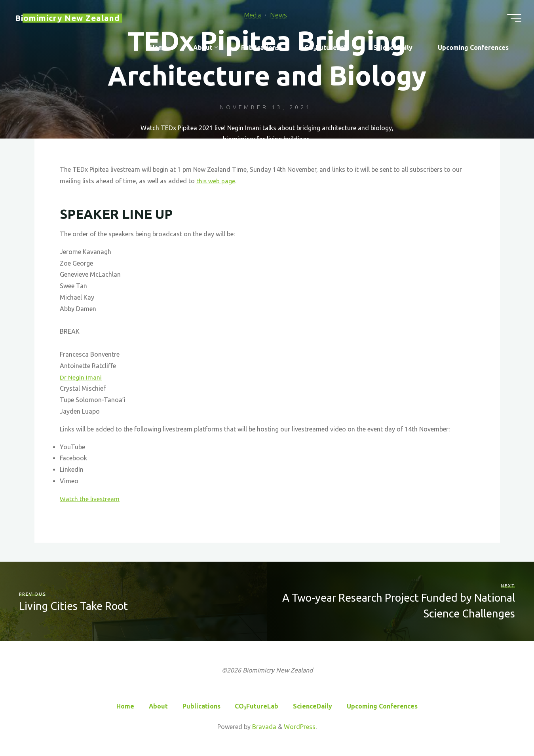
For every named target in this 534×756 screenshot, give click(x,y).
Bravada (263, 726)
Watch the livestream (90, 499)
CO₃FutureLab (257, 706)
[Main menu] (511, 19)
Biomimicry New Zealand (71, 19)
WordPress (300, 726)
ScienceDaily (313, 706)
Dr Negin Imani (81, 377)
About (158, 706)
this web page (216, 181)
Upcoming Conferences (383, 706)
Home (125, 706)
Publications (201, 706)
